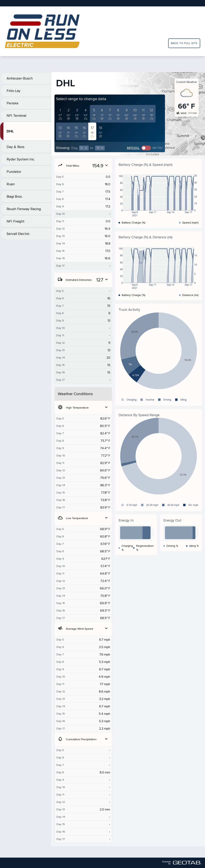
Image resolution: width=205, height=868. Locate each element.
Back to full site (184, 43)
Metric (158, 148)
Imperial (133, 148)
